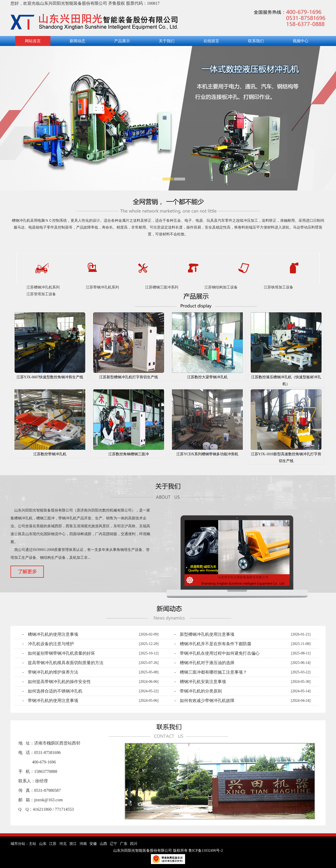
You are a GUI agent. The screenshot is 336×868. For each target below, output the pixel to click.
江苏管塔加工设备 (41, 294)
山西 (103, 844)
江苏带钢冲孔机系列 (102, 287)
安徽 (93, 844)
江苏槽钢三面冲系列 (162, 287)
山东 (43, 844)
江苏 (53, 844)
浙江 (73, 844)
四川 (134, 844)
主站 (33, 844)
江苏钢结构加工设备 (221, 287)
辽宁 (113, 844)
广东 (124, 844)
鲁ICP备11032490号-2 (206, 851)
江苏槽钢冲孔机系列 (43, 287)
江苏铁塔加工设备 (279, 287)
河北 (63, 844)
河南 (83, 844)
